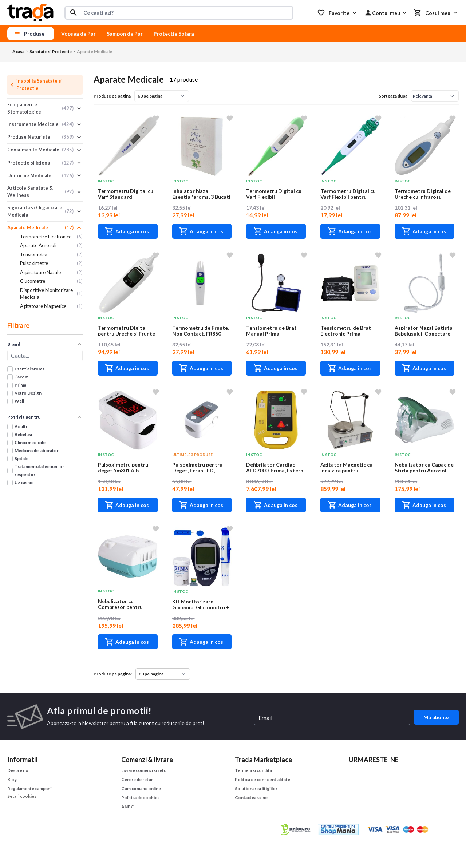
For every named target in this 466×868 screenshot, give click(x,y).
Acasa (18, 51)
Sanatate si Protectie (51, 51)
